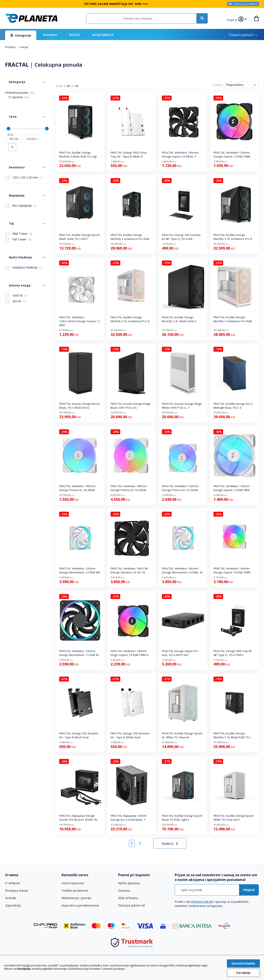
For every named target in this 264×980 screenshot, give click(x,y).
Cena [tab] (9, 107)
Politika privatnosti (75, 891)
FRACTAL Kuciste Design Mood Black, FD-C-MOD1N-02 (79, 406)
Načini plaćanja (128, 883)
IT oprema (19, 92)
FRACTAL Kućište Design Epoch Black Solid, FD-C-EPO (79, 237)
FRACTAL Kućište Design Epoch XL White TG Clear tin (182, 735)
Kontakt (11, 898)
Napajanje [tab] (13, 173)
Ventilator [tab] (13, 151)
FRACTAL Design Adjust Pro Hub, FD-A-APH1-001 (180, 653)
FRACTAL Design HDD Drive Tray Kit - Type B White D (129, 154)
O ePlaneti (13, 883)
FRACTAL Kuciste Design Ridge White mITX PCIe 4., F (182, 406)
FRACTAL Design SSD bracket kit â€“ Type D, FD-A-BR (181, 237)
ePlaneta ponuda (20, 87)
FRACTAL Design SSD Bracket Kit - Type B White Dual (130, 735)
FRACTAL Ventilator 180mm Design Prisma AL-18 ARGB (77, 488)
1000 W (16, 255)
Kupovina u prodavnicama (80, 905)
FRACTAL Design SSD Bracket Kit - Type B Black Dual (79, 735)
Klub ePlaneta (128, 898)
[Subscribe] (249, 890)
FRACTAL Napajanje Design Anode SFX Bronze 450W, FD (78, 818)
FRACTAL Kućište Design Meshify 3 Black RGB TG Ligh (78, 154)
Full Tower (18, 210)
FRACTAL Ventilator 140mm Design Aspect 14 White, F (180, 154)
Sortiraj (217, 85)
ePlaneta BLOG (202, 902)
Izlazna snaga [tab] (15, 247)
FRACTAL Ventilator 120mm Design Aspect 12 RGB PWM (232, 154)
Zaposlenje (13, 905)
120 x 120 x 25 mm (24, 159)
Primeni (12, 134)
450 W (16, 261)
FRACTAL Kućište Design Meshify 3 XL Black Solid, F (179, 319)
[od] (14, 126)
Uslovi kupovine (73, 883)
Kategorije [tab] (13, 78)
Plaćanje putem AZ (131, 905)
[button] (233, 19)
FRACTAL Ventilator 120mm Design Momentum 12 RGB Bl (79, 653)
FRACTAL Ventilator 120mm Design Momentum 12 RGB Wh (80, 570)
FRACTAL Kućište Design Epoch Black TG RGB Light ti (182, 818)
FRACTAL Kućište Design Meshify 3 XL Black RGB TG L (232, 735)
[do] (32, 126)
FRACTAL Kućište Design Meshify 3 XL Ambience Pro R (233, 237)
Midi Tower (19, 204)
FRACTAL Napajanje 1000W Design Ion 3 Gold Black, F (128, 818)
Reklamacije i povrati (76, 898)
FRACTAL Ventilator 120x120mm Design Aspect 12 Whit (80, 321)
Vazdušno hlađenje (24, 233)
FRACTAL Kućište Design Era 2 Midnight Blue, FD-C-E (233, 406)
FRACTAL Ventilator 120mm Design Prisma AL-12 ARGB (180, 488)
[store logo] (31, 18)
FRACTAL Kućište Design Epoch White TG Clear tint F (234, 818)
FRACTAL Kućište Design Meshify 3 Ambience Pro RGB (130, 237)
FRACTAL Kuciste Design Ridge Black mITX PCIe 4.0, (131, 406)
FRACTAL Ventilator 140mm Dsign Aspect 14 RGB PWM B (130, 653)
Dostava (124, 891)
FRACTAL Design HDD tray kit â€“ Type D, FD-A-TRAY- (233, 653)
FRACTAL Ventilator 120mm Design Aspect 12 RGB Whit (232, 488)
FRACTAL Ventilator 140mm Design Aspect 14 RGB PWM (232, 570)
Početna (11, 47)
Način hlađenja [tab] (16, 224)
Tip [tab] (8, 196)
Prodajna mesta (16, 891)
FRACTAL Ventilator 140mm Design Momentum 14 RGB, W (182, 570)
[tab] (31, 875)
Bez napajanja (21, 182)
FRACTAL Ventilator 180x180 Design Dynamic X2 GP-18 (129, 570)
